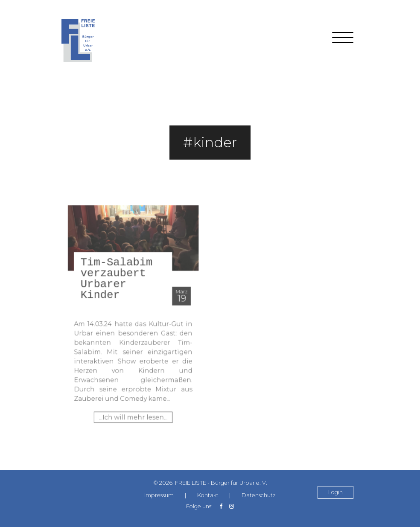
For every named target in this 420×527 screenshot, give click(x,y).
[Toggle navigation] (343, 41)
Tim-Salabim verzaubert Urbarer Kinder (121, 284)
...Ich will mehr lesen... (133, 408)
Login (335, 493)
